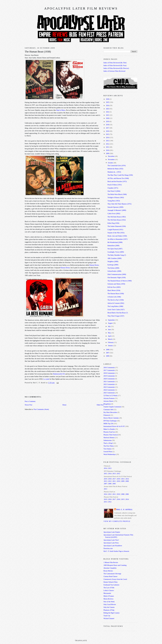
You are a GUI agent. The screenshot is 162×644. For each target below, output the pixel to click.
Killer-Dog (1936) (113, 223)
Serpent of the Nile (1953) (116, 233)
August (110, 323)
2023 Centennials (109, 387)
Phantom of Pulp (109, 610)
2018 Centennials (109, 373)
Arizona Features (109, 398)
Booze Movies (108, 571)
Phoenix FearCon (109, 432)
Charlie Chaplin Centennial (112, 407)
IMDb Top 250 (108, 424)
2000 (108, 356)
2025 (108, 102)
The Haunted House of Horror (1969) (120, 281)
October (111, 163)
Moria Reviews (108, 599)
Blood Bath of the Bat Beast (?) (118, 313)
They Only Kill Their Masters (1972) (119, 204)
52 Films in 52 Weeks (110, 396)
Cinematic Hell (108, 410)
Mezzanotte (107, 593)
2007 (108, 353)
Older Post (100, 405)
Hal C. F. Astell (125, 510)
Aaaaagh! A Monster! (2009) (117, 210)
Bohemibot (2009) (113, 246)
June (110, 330)
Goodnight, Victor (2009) (116, 252)
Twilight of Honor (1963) (116, 197)
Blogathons (107, 404)
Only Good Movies (110, 604)
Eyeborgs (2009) (113, 265)
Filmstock (107, 415)
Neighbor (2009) (113, 261)
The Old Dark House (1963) (117, 217)
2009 (108, 153)
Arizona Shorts (108, 401)
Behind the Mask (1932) (115, 169)
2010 (108, 150)
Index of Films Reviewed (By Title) (115, 63)
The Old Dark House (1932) (117, 220)
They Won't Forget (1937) (116, 316)
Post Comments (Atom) (41, 409)
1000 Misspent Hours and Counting (115, 565)
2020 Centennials (109, 379)
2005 (114, 484)
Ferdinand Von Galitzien (111, 585)
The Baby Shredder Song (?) (117, 255)
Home (64, 405)
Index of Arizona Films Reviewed (114, 71)
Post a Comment (30, 401)
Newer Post (28, 405)
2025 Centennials (109, 393)
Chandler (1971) (113, 188)
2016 (108, 131)
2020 (108, 118)
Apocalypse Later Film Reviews (81, 8)
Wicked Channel (109, 618)
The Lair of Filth (109, 588)
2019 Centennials (109, 376)
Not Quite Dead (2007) (115, 249)
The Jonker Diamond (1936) (117, 226)
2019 (108, 121)
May (110, 333)
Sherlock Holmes (109, 438)
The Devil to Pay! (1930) (116, 300)
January (111, 346)
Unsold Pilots (108, 452)
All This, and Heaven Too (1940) (118, 178)
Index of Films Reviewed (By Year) (115, 65)
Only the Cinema (109, 607)
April (110, 336)
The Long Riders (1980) (115, 306)
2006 (110, 484)
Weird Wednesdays (110, 454)
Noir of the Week (109, 602)
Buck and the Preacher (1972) (117, 181)
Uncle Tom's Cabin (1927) (116, 310)
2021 (108, 115)
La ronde (46, 379)
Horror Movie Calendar (111, 418)
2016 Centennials (109, 368)
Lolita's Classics (109, 590)
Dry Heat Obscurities (110, 412)
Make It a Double (109, 429)
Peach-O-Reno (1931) (115, 185)
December (111, 156)
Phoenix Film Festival (111, 435)
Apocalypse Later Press (111, 543)
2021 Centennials (109, 382)
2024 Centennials (109, 390)
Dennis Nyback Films (111, 582)
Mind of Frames (109, 596)
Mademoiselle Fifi (59, 374)
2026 (108, 99)
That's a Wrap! (108, 443)
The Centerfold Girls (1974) (117, 166)
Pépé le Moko (61, 110)
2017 (108, 128)
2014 (108, 138)
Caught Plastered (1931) (115, 230)
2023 (108, 109)
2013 (108, 141)
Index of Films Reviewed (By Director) (116, 68)
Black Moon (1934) (114, 290)
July (109, 326)
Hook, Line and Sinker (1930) (117, 236)
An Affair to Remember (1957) (118, 239)
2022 (108, 112)
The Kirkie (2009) (113, 268)
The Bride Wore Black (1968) (117, 194)
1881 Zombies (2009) (115, 258)
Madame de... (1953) (114, 172)
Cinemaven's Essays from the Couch (115, 579)
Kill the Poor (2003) (114, 287)
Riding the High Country (112, 613)
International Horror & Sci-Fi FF (114, 426)
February (111, 342)
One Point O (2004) (114, 191)
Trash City (107, 616)
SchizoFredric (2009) (114, 271)
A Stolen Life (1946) (114, 297)
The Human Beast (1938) (38, 52)
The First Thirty (109, 446)
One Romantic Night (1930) (117, 278)
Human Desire (94, 265)
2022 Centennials (109, 384)
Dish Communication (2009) (117, 274)
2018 (108, 125)
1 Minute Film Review (111, 562)
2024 (108, 105)
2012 (108, 144)
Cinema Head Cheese (110, 576)
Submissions (108, 440)
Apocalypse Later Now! (111, 540)
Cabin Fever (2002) (114, 214)
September (112, 320)
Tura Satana (107, 449)
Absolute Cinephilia (110, 568)
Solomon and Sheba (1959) (116, 284)
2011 (108, 147)
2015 (108, 134)
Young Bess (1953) (114, 201)
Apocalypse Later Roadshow (113, 546)
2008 (108, 350)
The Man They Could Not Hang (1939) (120, 175)
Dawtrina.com (108, 548)
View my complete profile (117, 521)
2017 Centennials (109, 370)
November (111, 159)
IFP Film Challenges (110, 421)
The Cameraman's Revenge (112, 574)
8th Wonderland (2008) (115, 242)
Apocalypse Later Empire (112, 532)
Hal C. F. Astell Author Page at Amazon (116, 551)
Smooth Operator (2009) (115, 207)
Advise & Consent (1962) (116, 303)
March (110, 339)
